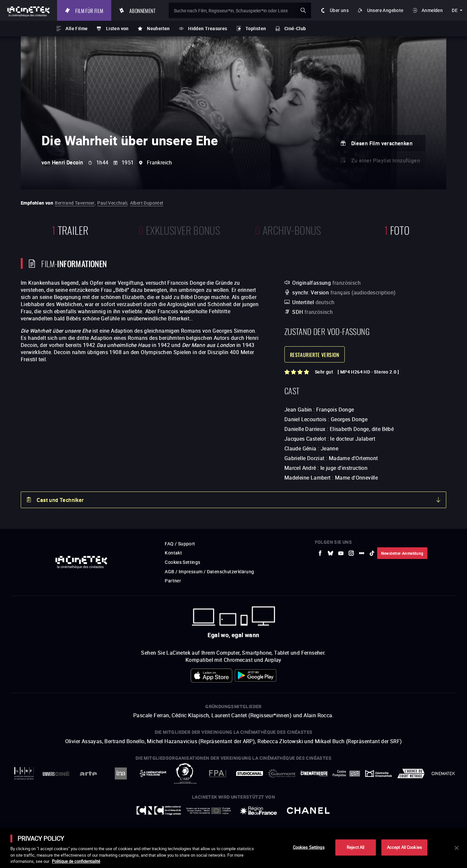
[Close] (457, 848)
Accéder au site (396, 819)
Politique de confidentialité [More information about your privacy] (76, 861)
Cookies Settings (309, 847)
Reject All (355, 847)
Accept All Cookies (404, 847)
